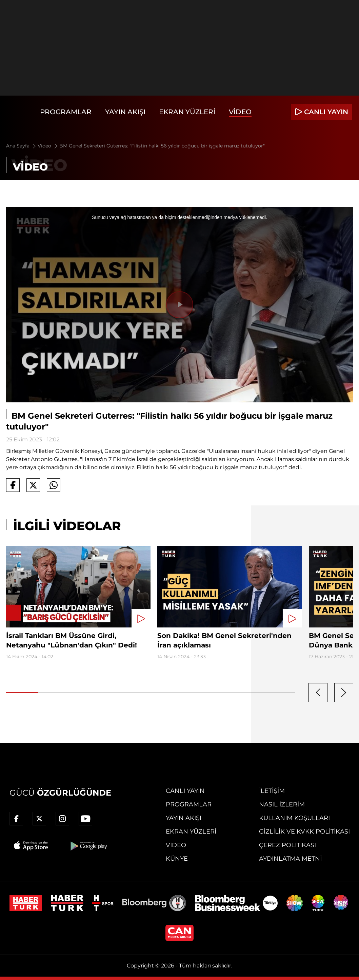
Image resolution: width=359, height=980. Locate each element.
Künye (177, 859)
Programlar (66, 112)
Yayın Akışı (125, 112)
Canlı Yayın (185, 791)
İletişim (272, 791)
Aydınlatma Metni (290, 859)
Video (240, 112)
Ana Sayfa (22, 146)
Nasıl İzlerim (282, 804)
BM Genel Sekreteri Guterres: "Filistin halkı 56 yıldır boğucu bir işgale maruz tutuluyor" (162, 146)
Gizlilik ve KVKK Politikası (304, 832)
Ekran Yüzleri (187, 112)
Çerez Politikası (287, 845)
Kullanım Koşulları (294, 818)
